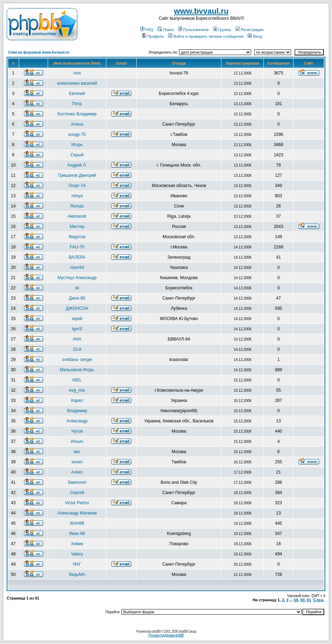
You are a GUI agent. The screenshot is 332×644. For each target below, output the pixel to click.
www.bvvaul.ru (201, 11)
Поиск (165, 30)
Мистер (77, 227)
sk (77, 288)
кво (77, 452)
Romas (77, 206)
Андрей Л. (77, 165)
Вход (255, 36)
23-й (77, 349)
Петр (77, 104)
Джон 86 (77, 298)
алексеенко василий (77, 83)
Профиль (153, 36)
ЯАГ (77, 564)
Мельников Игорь (77, 370)
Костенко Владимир (77, 114)
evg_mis (77, 390)
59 (296, 600)
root (77, 73)
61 (309, 600)
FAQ (147, 30)
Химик (77, 544)
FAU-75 (77, 247)
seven (77, 462)
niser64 (77, 267)
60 (302, 600)
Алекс (77, 472)
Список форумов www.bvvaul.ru (39, 52)
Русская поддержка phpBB (166, 635)
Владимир (77, 411)
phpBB (156, 631)
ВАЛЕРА (77, 257)
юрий (77, 319)
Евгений (77, 94)
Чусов (77, 431)
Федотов (77, 237)
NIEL (77, 380)
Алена (77, 124)
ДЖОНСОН (77, 308)
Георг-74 (77, 186)
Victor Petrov (77, 503)
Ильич (77, 441)
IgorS (77, 329)
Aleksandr (77, 216)
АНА (77, 339)
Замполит (77, 482)
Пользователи (193, 30)
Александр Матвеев (77, 513)
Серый (77, 155)
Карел (77, 401)
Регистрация (250, 30)
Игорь (77, 145)
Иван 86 (77, 534)
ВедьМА (77, 574)
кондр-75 (77, 134)
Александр (77, 421)
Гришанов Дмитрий (77, 175)
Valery (77, 554)
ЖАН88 (77, 523)
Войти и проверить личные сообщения (206, 36)
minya (77, 196)
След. (319, 600)
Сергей (77, 493)
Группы (222, 30)
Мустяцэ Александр (77, 278)
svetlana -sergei (77, 360)
